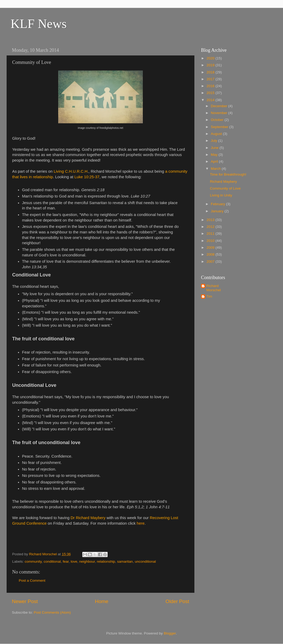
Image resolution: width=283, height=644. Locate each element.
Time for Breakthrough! (228, 174)
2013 (211, 220)
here (141, 523)
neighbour (87, 561)
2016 (211, 86)
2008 (211, 254)
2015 (211, 93)
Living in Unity (221, 195)
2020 (211, 58)
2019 (211, 65)
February (218, 204)
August (217, 134)
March (216, 169)
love (74, 561)
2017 (211, 79)
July (214, 141)
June (215, 148)
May (215, 155)
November (220, 113)
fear (66, 561)
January (218, 211)
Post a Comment (32, 580)
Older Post (177, 601)
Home (102, 601)
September (220, 127)
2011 (211, 234)
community (33, 561)
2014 (211, 100)
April (215, 161)
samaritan (125, 561)
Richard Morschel (214, 288)
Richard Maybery (223, 182)
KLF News (39, 24)
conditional (52, 561)
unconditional (145, 561)
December (220, 106)
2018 (211, 72)
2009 (211, 248)
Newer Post (25, 601)
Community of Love (225, 188)
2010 (211, 241)
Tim (209, 296)
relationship (106, 561)
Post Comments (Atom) (52, 612)
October (218, 120)
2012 (211, 227)
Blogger (170, 633)
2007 (211, 262)
